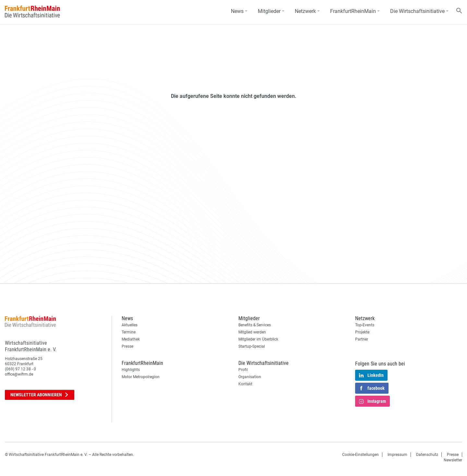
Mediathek (131, 339)
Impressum (397, 455)
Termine (129, 332)
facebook (372, 389)
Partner (362, 339)
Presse (127, 346)
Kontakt (245, 384)
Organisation (250, 377)
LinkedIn (371, 376)
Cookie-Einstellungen (360, 455)
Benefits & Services (255, 325)
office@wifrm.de (19, 374)
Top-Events (365, 325)
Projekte (362, 332)
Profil (243, 370)
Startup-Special (252, 346)
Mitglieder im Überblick (258, 339)
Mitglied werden (252, 332)
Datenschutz (427, 455)
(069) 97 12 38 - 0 (20, 369)
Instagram (372, 401)
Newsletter (40, 395)
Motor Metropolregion (141, 377)
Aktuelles (130, 325)
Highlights (131, 370)
